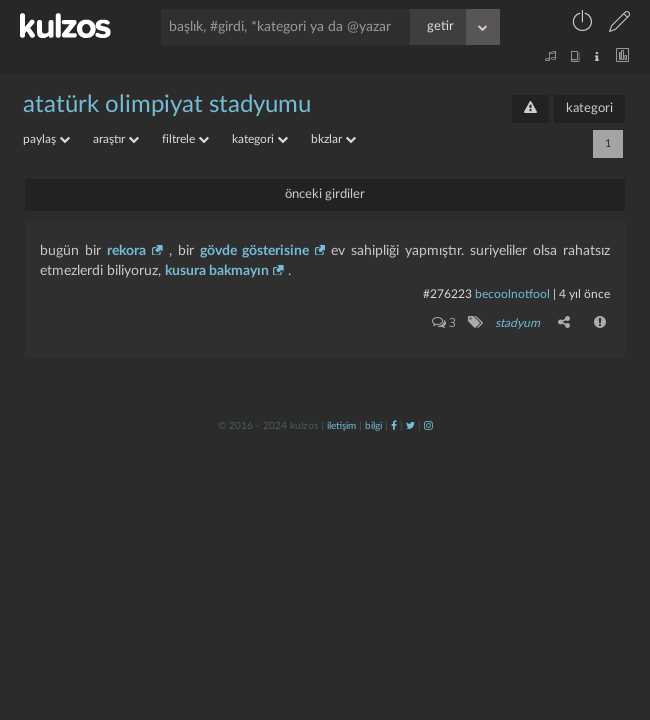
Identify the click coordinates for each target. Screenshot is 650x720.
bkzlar (333, 139)
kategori (589, 108)
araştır (116, 139)
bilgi (373, 426)
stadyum (517, 323)
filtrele (185, 139)
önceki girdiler (325, 194)
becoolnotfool (512, 294)
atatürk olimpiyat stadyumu (167, 105)
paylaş (46, 139)
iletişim (341, 426)
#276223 (447, 294)
